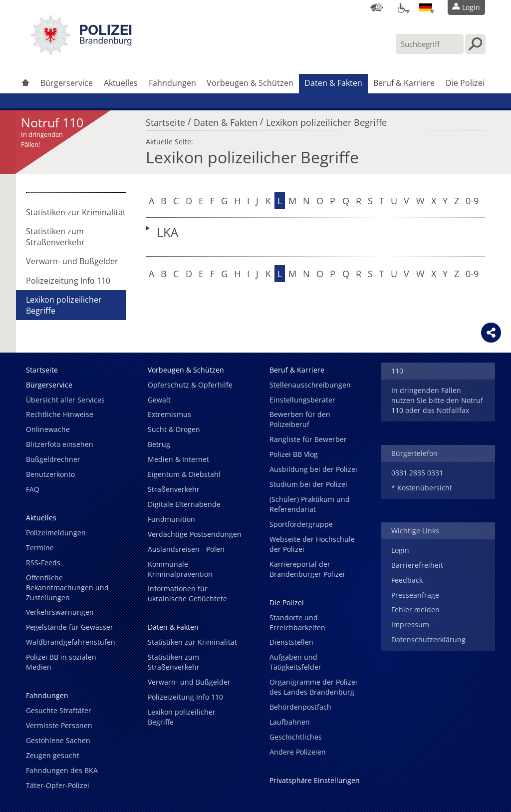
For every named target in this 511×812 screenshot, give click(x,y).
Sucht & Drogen (174, 429)
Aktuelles (121, 83)
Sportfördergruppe (301, 524)
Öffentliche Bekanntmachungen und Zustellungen (67, 588)
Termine (40, 548)
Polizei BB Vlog (294, 454)
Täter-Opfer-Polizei (58, 785)
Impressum (410, 624)
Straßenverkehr (174, 489)
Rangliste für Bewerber (308, 439)
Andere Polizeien (298, 752)
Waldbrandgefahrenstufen (71, 642)
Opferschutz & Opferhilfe (190, 385)
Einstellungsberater (302, 400)
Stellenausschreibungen (310, 385)
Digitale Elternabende (184, 504)
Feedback (407, 580)
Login (400, 550)
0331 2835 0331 (417, 473)
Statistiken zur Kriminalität (76, 212)
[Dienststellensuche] (377, 7)
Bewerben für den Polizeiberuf (300, 419)
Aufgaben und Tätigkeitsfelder (295, 662)
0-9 (472, 201)
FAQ (33, 489)
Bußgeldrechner (53, 459)
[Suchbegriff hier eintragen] (430, 44)
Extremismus (169, 414)
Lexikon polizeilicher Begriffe (326, 120)
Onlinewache (48, 429)
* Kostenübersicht (422, 488)
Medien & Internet (178, 459)
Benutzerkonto (50, 474)
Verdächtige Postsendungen (195, 534)
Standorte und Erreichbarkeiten (297, 622)
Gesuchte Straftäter (59, 710)
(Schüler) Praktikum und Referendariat (310, 504)
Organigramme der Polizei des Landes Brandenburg (313, 687)
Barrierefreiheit (417, 565)
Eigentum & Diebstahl (184, 474)
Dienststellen (291, 642)
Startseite (165, 120)
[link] (81, 52)
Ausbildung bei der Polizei (313, 469)
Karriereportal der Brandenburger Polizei (307, 569)
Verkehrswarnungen (60, 612)
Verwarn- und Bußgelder (72, 261)
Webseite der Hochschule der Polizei (312, 544)
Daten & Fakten (333, 83)
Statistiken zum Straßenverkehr (55, 237)
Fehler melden (415, 609)
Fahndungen (172, 83)
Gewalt (159, 400)
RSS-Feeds (43, 563)
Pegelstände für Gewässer (70, 627)
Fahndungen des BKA (62, 770)
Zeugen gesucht (53, 755)
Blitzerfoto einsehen (60, 444)
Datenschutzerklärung (428, 639)
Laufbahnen (290, 722)
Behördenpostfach (300, 707)
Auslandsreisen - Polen (186, 549)
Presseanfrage (415, 595)
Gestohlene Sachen (58, 740)
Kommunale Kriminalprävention (180, 569)
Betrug (159, 444)
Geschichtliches (296, 737)
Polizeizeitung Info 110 (68, 281)
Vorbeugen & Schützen (250, 83)
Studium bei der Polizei (308, 484)
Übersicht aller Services (65, 400)
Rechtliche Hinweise (60, 414)
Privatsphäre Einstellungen (315, 780)
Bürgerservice (67, 83)
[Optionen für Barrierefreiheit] (401, 7)
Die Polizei (465, 83)
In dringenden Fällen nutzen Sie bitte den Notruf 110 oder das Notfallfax (437, 400)
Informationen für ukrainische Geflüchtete (187, 594)
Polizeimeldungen (56, 533)
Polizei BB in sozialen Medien (61, 662)
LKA (167, 232)
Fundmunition (171, 519)
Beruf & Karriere (404, 83)
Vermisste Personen (59, 725)
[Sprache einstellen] (426, 7)
